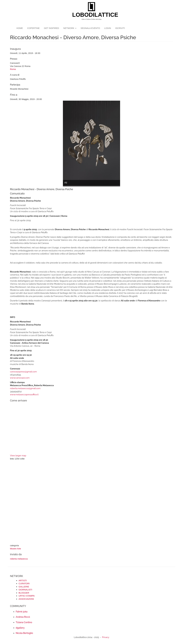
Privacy (106, 637)
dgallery (20, 628)
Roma (13, 69)
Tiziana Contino (24, 622)
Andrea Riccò (23, 617)
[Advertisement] (91, 502)
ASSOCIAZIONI (26, 599)
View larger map (18, 456)
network (70, 28)
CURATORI (24, 583)
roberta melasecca (19, 559)
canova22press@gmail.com (23, 372)
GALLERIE (24, 587)
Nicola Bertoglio (24, 633)
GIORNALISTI (25, 590)
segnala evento (90, 28)
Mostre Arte (16, 549)
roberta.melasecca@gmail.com (25, 388)
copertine (33, 28)
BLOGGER (24, 593)
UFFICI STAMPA (27, 596)
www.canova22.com (20, 378)
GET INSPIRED (51, 28)
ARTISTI (23, 580)
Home (20, 28)
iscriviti (120, 28)
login (108, 28)
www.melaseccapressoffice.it (24, 395)
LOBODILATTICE (93, 15)
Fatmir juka (22, 612)
